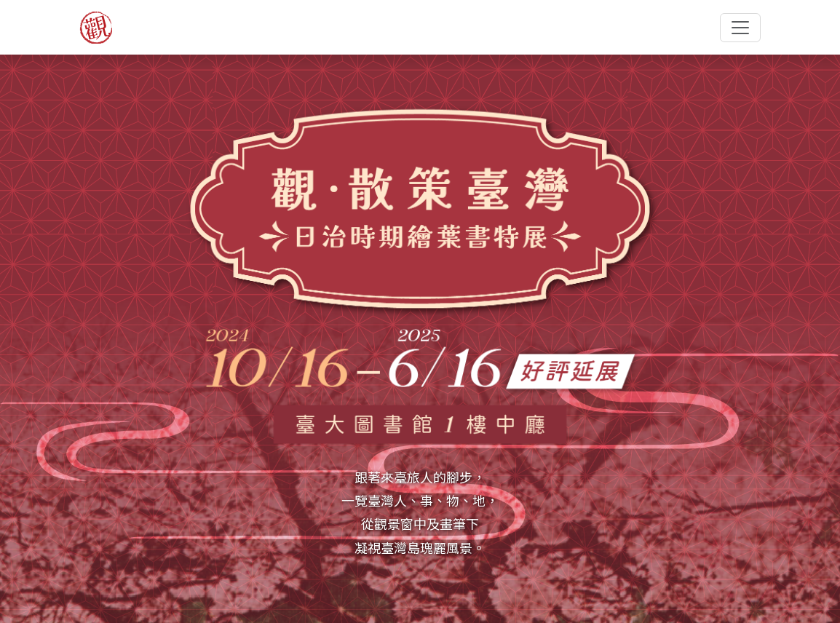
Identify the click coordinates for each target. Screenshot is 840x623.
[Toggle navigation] (740, 28)
